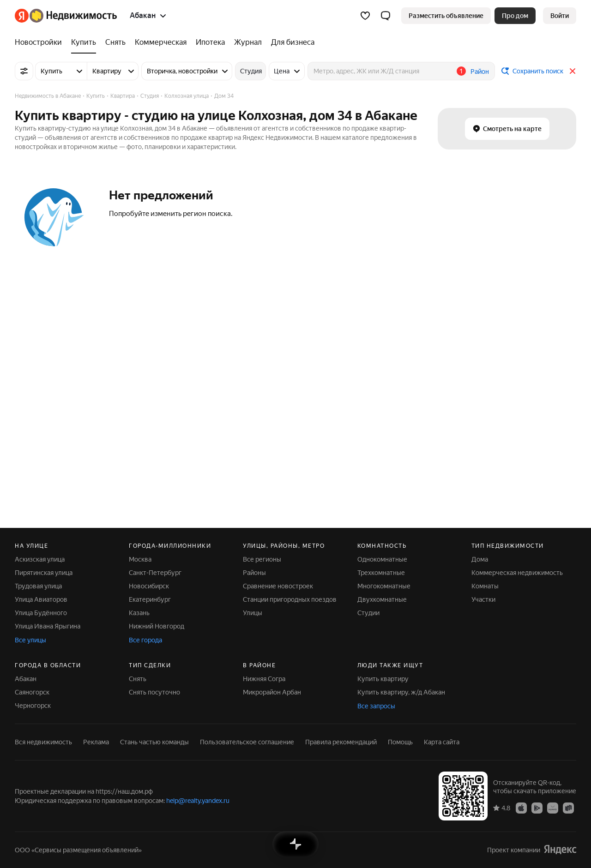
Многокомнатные (384, 586)
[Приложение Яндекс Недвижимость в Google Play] (537, 808)
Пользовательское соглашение (247, 742)
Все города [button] (145, 640)
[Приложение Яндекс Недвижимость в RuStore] (568, 808)
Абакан (26, 679)
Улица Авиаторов (41, 599)
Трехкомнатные (381, 573)
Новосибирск (149, 586)
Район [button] (480, 72)
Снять (138, 679)
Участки (483, 599)
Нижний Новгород (157, 626)
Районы (254, 573)
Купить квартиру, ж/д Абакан (401, 692)
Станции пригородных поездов (290, 599)
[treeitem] (41, 42)
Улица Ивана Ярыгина (48, 626)
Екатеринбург (150, 599)
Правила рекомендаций (341, 742)
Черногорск (33, 706)
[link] (560, 16)
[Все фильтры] (24, 71)
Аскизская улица (40, 559)
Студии (368, 613)
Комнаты (485, 586)
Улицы (253, 613)
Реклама (96, 742)
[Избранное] (365, 16)
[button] (386, 16)
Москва (140, 559)
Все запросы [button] (376, 706)
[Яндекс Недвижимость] (73, 16)
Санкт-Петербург (155, 573)
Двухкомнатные (382, 599)
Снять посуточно (154, 692)
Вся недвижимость (43, 742)
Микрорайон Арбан (272, 692)
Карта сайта (442, 742)
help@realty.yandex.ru (198, 801)
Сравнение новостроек (278, 586)
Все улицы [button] (30, 640)
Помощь (400, 742)
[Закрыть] (573, 71)
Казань (139, 613)
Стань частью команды (154, 742)
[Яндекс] (22, 16)
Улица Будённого (41, 613)
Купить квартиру (383, 679)
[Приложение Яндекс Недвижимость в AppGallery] (553, 808)
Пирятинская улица (44, 573)
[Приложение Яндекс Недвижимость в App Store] (521, 808)
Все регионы (262, 559)
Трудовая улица (38, 586)
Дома (480, 559)
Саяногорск (32, 692)
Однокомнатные (382, 559)
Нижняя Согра (264, 679)
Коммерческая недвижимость (517, 573)
